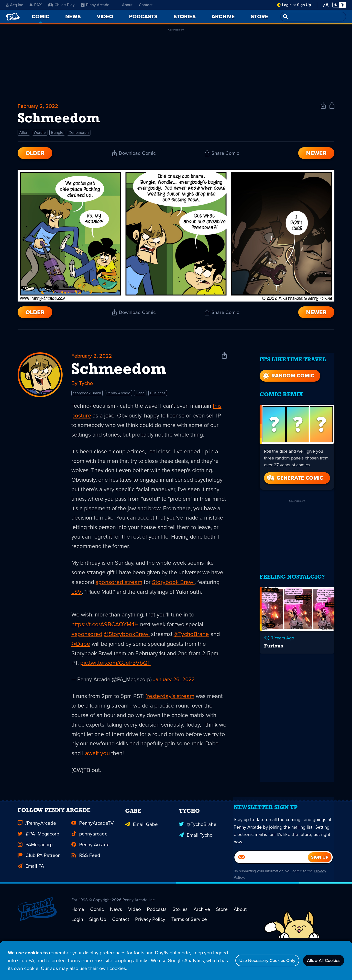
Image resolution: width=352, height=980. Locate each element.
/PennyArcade (37, 853)
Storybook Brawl (87, 398)
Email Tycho (196, 864)
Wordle (40, 136)
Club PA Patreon (39, 885)
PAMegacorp (35, 875)
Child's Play (61, 5)
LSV (101, 602)
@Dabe (81, 664)
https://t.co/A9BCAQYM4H (105, 644)
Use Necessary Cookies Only (256, 960)
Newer (316, 156)
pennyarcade (89, 864)
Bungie (57, 136)
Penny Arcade (118, 398)
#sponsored (87, 654)
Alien (24, 136)
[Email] (271, 892)
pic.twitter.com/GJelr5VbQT (116, 683)
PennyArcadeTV (93, 853)
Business (158, 398)
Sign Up (304, 5)
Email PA (31, 896)
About (127, 5)
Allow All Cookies (320, 960)
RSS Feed (86, 885)
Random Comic (288, 374)
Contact (146, 5)
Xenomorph (79, 136)
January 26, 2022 (174, 700)
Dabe (140, 398)
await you (114, 775)
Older (35, 156)
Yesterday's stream (172, 716)
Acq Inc (14, 5)
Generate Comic (295, 476)
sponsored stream (134, 592)
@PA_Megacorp (38, 864)
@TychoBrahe (192, 654)
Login (287, 5)
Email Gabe (141, 853)
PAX (36, 5)
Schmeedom (119, 374)
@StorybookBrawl (127, 654)
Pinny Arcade (95, 5)
